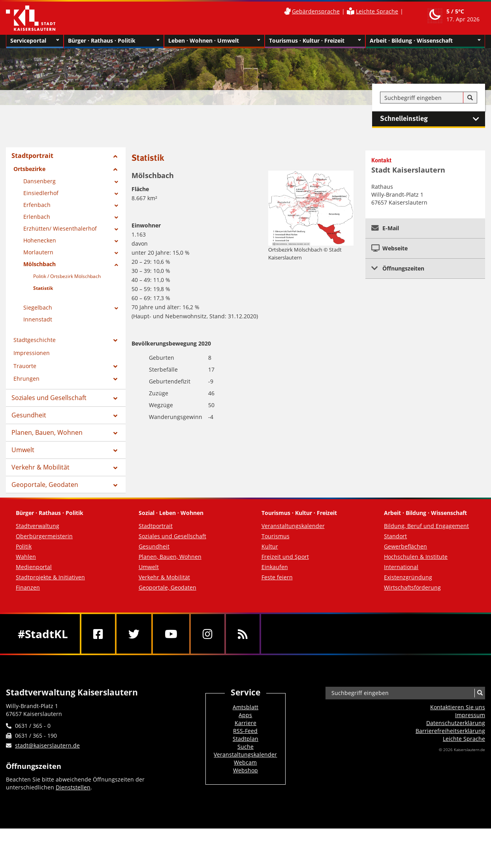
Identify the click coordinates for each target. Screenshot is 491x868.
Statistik (43, 288)
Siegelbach (38, 307)
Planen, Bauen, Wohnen (47, 432)
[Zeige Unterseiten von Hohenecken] (116, 241)
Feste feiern (277, 577)
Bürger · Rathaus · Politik (114, 41)
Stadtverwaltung (38, 526)
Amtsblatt (245, 707)
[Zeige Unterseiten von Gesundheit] (115, 416)
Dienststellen (73, 787)
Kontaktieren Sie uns (458, 707)
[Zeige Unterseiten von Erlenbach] (116, 218)
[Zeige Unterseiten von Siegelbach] (116, 308)
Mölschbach (40, 264)
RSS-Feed (245, 731)
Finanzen (28, 587)
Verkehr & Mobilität (40, 467)
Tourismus (276, 536)
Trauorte (25, 366)
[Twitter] (134, 634)
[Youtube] (171, 634)
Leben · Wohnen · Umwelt (214, 41)
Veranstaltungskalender (293, 526)
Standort (395, 536)
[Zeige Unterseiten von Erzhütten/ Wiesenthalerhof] (116, 229)
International (401, 567)
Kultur (270, 546)
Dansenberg (40, 181)
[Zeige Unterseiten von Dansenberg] (116, 182)
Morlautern (38, 252)
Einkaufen (275, 567)
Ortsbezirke (29, 169)
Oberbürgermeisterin (44, 536)
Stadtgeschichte (35, 340)
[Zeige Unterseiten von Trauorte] (115, 366)
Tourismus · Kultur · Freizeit (315, 41)
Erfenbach (37, 205)
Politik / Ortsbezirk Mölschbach (67, 276)
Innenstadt (38, 319)
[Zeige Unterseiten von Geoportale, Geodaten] (115, 485)
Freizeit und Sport (285, 557)
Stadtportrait (32, 156)
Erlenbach (37, 217)
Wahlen (26, 557)
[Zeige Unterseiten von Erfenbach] (116, 206)
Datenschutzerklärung (456, 723)
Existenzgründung (408, 577)
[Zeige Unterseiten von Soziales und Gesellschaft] (115, 398)
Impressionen (32, 353)
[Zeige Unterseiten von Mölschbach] (116, 265)
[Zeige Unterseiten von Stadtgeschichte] (115, 340)
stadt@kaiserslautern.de (47, 745)
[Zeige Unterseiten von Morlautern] (116, 253)
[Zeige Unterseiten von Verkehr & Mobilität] (115, 468)
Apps (245, 715)
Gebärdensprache (316, 11)
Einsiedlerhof (41, 193)
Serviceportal (35, 41)
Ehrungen (26, 379)
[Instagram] (208, 634)
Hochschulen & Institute (416, 557)
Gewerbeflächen (405, 546)
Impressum (470, 715)
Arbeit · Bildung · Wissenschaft (425, 41)
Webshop (245, 770)
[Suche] (470, 98)
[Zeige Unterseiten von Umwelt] (115, 451)
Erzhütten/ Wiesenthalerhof (60, 228)
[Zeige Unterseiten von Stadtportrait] (115, 156)
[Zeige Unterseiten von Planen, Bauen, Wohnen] (115, 433)
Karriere (245, 723)
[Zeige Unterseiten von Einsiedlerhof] (116, 194)
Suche (245, 747)
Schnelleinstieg (433, 119)
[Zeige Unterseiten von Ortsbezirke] (115, 169)
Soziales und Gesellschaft (49, 398)
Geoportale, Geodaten (45, 485)
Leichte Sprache (377, 11)
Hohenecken (40, 240)
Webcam (245, 762)
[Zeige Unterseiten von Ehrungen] (115, 379)
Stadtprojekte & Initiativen (50, 577)
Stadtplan (245, 739)
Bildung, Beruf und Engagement (426, 526)
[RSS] (243, 634)
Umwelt (23, 450)
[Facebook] (98, 634)
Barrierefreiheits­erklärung (450, 731)
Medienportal (34, 567)
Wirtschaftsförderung (412, 587)
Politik (24, 546)
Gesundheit (29, 415)
